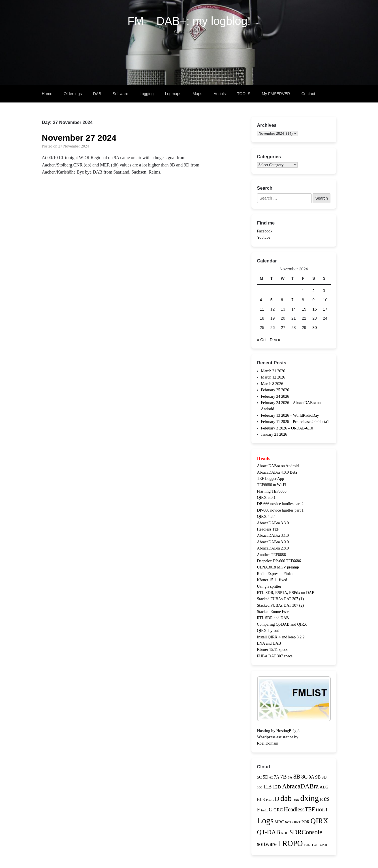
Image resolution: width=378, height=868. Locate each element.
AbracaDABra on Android (278, 466)
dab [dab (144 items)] (286, 798)
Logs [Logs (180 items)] (265, 820)
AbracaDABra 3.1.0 (273, 535)
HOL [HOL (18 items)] (320, 810)
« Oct (262, 340)
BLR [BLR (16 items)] (261, 799)
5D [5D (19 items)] (266, 777)
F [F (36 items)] (259, 810)
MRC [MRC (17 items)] (279, 822)
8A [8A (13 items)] (290, 777)
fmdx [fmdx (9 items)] (264, 810)
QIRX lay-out (268, 631)
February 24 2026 (275, 396)
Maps (197, 94)
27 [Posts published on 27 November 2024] (283, 328)
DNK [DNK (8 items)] (296, 800)
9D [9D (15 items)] (324, 777)
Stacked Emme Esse (273, 612)
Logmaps (173, 94)
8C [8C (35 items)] (305, 777)
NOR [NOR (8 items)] (288, 822)
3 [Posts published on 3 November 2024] (324, 291)
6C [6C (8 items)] (271, 778)
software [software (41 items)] (267, 844)
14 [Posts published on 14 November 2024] (294, 309)
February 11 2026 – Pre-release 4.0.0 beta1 (295, 422)
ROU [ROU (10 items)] (285, 833)
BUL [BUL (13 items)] (270, 800)
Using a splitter (269, 586)
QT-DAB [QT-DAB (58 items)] (269, 832)
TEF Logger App (271, 479)
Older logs (73, 94)
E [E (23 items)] (321, 799)
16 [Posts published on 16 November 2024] (315, 309)
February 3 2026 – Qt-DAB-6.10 (287, 428)
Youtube (264, 237)
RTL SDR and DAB (273, 618)
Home (47, 94)
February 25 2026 (275, 390)
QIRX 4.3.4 (266, 517)
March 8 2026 (272, 384)
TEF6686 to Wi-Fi (272, 485)
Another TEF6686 (272, 555)
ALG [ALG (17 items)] (324, 787)
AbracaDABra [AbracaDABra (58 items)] (300, 786)
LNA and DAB (269, 643)
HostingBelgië (288, 731)
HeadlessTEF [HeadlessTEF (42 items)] (299, 809)
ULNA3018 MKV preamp (278, 567)
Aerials (220, 94)
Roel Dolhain (268, 743)
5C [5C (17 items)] (260, 777)
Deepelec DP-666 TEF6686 (279, 561)
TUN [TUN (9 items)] (307, 845)
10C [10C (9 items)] (260, 787)
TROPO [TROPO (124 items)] (290, 843)
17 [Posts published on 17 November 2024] (325, 309)
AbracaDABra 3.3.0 (273, 523)
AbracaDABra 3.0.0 (273, 542)
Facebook (265, 231)
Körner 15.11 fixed (272, 580)
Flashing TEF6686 (272, 491)
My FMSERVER (276, 94)
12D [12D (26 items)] (277, 787)
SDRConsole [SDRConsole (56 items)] (306, 832)
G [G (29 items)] (271, 810)
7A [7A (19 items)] (276, 777)
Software (120, 94)
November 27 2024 (79, 138)
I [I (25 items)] (326, 810)
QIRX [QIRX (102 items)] (320, 821)
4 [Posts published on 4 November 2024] (261, 300)
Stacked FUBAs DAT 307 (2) (280, 605)
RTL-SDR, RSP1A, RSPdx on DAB (286, 593)
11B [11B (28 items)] (267, 787)
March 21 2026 (273, 371)
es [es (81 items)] (326, 798)
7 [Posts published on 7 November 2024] (292, 300)
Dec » (275, 340)
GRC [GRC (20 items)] (278, 810)
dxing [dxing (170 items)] (309, 798)
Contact (308, 94)
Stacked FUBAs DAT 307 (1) (280, 599)
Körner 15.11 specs (272, 650)
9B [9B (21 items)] (318, 777)
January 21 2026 (274, 434)
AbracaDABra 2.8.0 (273, 548)
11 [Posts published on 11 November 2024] (262, 309)
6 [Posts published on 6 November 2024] (282, 300)
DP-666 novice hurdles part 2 (280, 504)
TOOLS (244, 94)
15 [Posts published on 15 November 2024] (304, 309)
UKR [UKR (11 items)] (323, 845)
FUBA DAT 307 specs (275, 656)
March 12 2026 (273, 377)
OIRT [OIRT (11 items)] (296, 822)
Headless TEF (268, 529)
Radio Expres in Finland (276, 574)
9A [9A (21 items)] (311, 777)
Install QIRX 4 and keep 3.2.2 (281, 637)
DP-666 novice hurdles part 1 (280, 510)
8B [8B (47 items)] (297, 777)
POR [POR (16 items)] (306, 822)
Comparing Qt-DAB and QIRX (282, 624)
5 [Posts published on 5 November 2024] (272, 300)
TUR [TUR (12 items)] (315, 845)
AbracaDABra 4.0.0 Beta (277, 472)
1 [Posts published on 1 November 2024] (303, 291)
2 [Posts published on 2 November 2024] (313, 291)
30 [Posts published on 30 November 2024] (315, 328)
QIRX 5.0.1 (266, 498)
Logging (147, 94)
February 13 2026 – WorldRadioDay (290, 415)
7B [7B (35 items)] (284, 777)
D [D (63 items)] (277, 799)
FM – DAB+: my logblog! (189, 21)
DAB (97, 94)
